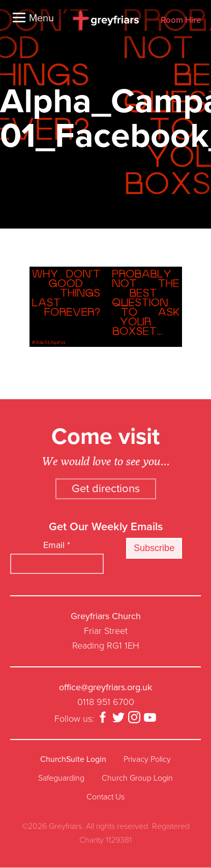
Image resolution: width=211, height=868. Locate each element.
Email (57, 545)
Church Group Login (137, 778)
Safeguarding (61, 778)
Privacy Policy (147, 759)
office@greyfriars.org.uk (106, 687)
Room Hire (181, 21)
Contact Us (106, 797)
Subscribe (154, 548)
